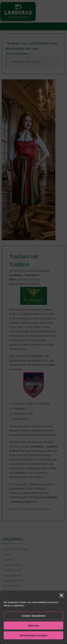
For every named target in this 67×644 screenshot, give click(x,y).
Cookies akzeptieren (34, 616)
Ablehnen (33, 626)
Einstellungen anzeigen (33, 635)
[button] (61, 595)
